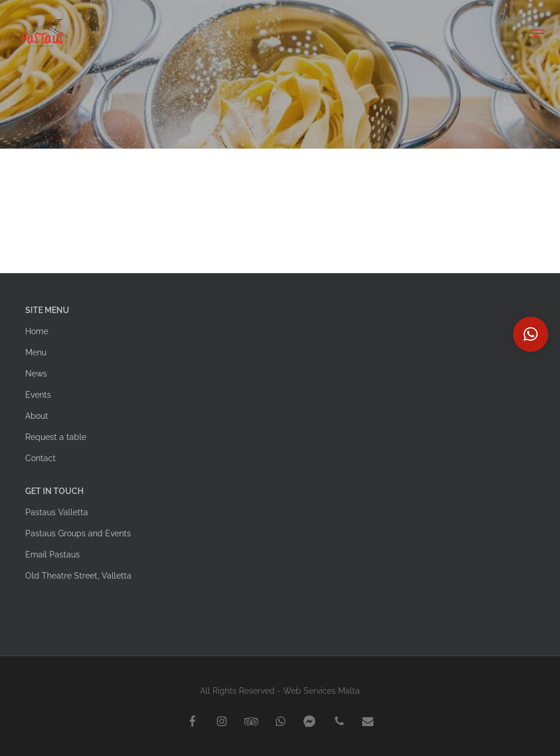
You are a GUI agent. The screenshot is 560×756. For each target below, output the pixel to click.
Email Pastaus (53, 555)
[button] (537, 33)
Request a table (56, 437)
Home (37, 331)
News (36, 374)
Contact (41, 458)
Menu (36, 352)
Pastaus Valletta (57, 512)
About (37, 416)
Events (38, 395)
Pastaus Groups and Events (78, 533)
